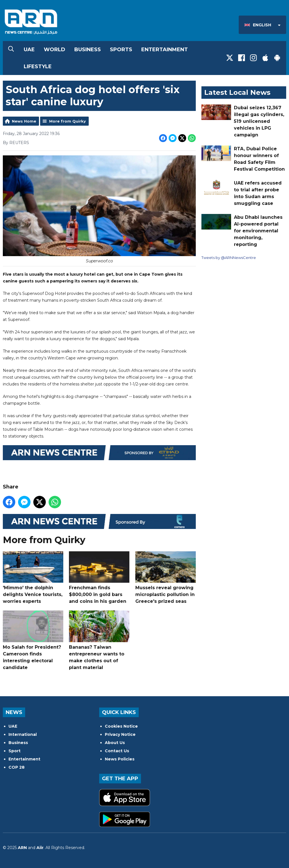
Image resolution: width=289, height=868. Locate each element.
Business (88, 50)
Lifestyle (38, 67)
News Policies (120, 759)
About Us (115, 743)
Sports (121, 50)
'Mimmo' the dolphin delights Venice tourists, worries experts (33, 577)
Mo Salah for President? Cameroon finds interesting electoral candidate (33, 640)
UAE (29, 50)
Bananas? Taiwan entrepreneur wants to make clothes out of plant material (99, 640)
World (55, 50)
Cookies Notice (121, 726)
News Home (24, 121)
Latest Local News (237, 92)
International (23, 734)
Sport (15, 751)
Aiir (40, 848)
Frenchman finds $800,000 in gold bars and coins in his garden (99, 577)
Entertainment (165, 50)
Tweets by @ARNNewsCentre (229, 258)
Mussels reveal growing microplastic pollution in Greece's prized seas (166, 577)
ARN (22, 848)
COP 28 (17, 767)
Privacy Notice (120, 734)
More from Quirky (68, 121)
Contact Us (117, 751)
